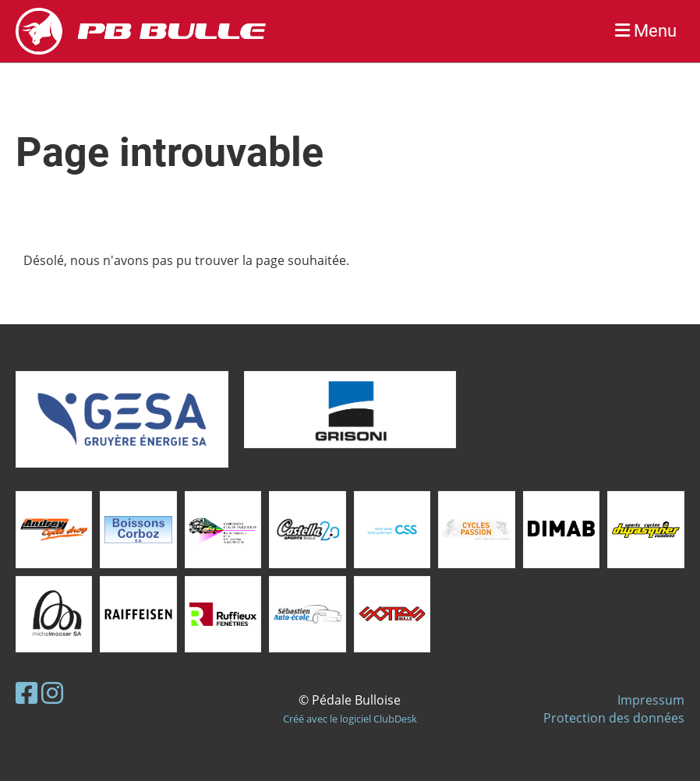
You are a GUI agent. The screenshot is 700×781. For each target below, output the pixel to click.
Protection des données (614, 718)
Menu (646, 31)
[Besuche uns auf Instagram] (52, 693)
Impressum (651, 700)
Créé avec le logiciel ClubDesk (350, 719)
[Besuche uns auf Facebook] (27, 693)
